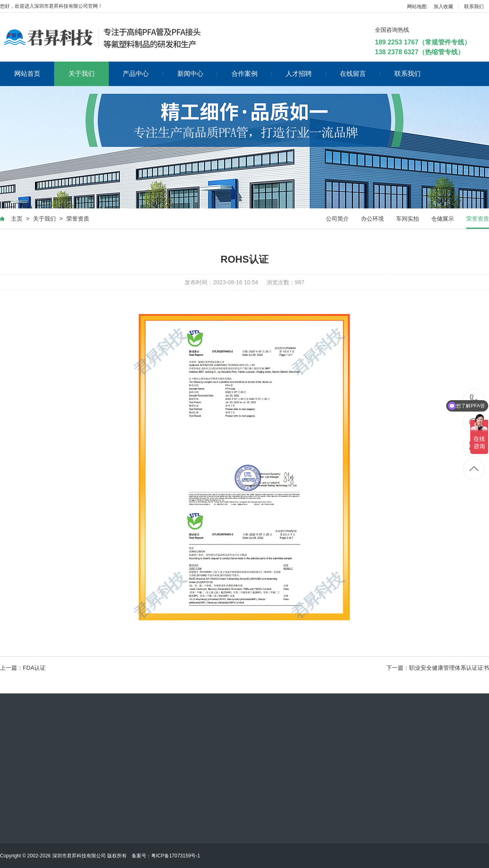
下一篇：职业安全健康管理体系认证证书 (438, 668)
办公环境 (372, 219)
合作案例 (252, 74)
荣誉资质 (78, 219)
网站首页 (34, 74)
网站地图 (417, 7)
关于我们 (81, 74)
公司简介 (337, 219)
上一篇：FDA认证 (23, 668)
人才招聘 (306, 74)
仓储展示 (443, 219)
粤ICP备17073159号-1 (176, 856)
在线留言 (360, 74)
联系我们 (474, 7)
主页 (17, 219)
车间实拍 (407, 219)
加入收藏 (443, 7)
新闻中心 (197, 74)
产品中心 (143, 74)
